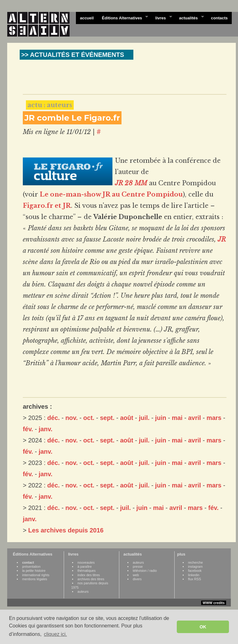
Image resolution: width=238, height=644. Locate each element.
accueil (87, 18)
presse (138, 567)
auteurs (83, 592)
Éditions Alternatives (123, 17)
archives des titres (91, 579)
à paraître (85, 567)
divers (137, 579)
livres (161, 17)
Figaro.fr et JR (47, 206)
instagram (195, 567)
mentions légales (35, 579)
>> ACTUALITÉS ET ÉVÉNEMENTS (73, 55)
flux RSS (194, 579)
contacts (219, 18)
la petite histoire (34, 571)
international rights (36, 575)
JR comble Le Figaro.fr (72, 118)
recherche (195, 562)
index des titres (89, 575)
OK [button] (203, 627)
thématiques (87, 571)
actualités (189, 17)
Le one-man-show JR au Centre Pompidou (111, 194)
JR (222, 239)
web (136, 575)
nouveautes (86, 562)
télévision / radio (145, 571)
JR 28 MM (131, 183)
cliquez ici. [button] (55, 634)
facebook (195, 571)
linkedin (194, 575)
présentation (31, 567)
